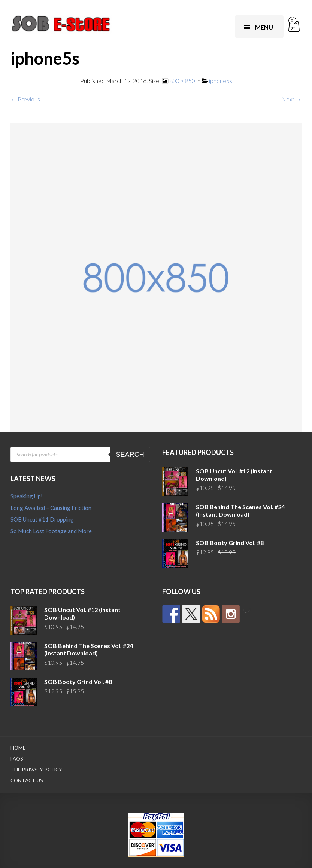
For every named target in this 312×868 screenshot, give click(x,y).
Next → (291, 99)
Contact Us (27, 780)
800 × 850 (182, 81)
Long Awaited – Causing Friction (51, 508)
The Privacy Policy (36, 770)
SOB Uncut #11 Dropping (42, 519)
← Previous (25, 99)
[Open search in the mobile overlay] (80, 455)
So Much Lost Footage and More (51, 531)
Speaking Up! (27, 496)
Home (18, 748)
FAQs (17, 759)
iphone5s (221, 81)
